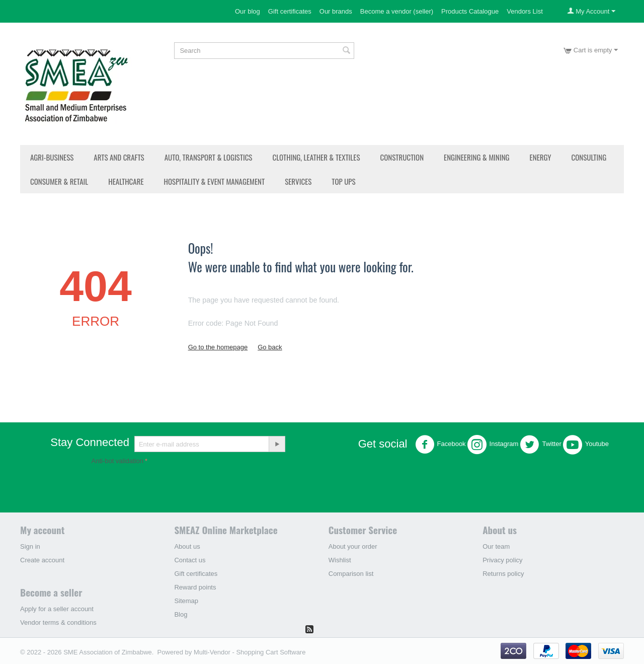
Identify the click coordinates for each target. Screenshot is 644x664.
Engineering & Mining (477, 157)
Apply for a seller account (57, 609)
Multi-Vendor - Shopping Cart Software (250, 652)
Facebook (440, 445)
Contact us (190, 560)
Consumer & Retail (59, 181)
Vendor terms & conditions (58, 622)
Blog (181, 614)
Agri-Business (52, 157)
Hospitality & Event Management (215, 181)
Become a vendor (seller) (397, 11)
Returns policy (503, 574)
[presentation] (168, 487)
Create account (42, 560)
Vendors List (525, 11)
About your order (353, 546)
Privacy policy (502, 560)
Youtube (586, 445)
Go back (270, 347)
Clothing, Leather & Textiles (316, 157)
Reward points (195, 587)
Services (298, 181)
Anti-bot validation (117, 461)
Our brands (336, 11)
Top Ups (343, 181)
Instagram (493, 445)
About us (187, 546)
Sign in (30, 546)
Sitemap (186, 601)
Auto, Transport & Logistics (209, 157)
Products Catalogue (470, 11)
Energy (541, 157)
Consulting (589, 157)
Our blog (248, 11)
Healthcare (126, 181)
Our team (496, 546)
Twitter (540, 445)
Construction (402, 157)
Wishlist (340, 560)
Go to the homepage (218, 347)
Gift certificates (290, 11)
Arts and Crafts (119, 157)
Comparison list (351, 574)
